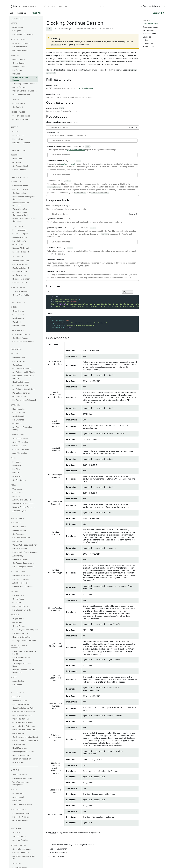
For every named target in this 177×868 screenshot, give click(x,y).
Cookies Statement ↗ (58, 849)
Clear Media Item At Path (23, 708)
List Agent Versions (20, 47)
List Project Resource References (21, 659)
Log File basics (19, 136)
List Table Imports (20, 272)
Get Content (18, 107)
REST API (36, 13)
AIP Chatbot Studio (87, 88)
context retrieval (68, 164)
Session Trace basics (21, 116)
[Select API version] (160, 13)
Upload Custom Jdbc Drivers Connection (24, 220)
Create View (17, 493)
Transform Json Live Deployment (21, 783)
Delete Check (18, 318)
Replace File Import (21, 248)
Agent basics (18, 27)
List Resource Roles (21, 579)
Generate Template (20, 840)
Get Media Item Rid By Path (24, 730)
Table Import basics (21, 261)
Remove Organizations (22, 637)
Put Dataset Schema (21, 393)
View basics (17, 489)
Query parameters (150, 27)
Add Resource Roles (21, 583)
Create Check (18, 315)
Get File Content (19, 480)
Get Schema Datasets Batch (24, 389)
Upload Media (18, 763)
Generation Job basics (22, 849)
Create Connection (20, 189)
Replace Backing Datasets (23, 504)
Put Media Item (19, 744)
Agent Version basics (21, 43)
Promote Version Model (22, 804)
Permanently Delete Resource (25, 552)
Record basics (18, 159)
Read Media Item (20, 748)
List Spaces (17, 685)
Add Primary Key (19, 511)
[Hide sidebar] (40, 19)
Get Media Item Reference (24, 726)
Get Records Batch (20, 166)
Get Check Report (20, 338)
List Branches (18, 420)
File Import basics (20, 230)
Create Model (18, 797)
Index (11, 13)
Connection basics (20, 186)
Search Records (19, 170)
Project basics (18, 619)
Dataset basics (19, 358)
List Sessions (18, 70)
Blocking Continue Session (20, 79)
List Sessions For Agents (23, 34)
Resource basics (19, 527)
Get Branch (17, 424)
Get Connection (19, 193)
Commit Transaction (21, 450)
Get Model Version (20, 821)
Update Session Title (21, 95)
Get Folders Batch (20, 606)
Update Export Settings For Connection (24, 198)
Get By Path (17, 541)
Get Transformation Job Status (25, 741)
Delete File (17, 466)
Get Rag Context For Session (24, 91)
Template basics (19, 837)
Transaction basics (20, 439)
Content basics (19, 103)
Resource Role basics (21, 576)
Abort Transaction (20, 453)
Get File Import (19, 245)
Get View (16, 496)
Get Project (17, 622)
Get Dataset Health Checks (24, 372)
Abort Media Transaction (23, 704)
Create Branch (19, 413)
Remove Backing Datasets (23, 507)
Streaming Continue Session (24, 84)
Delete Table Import (21, 268)
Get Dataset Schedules (22, 369)
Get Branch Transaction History (22, 428)
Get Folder (17, 603)
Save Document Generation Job (24, 858)
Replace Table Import (21, 279)
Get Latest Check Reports (23, 342)
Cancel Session (19, 87)
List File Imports (19, 241)
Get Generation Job (21, 853)
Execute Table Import (21, 283)
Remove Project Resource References (23, 671)
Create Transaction (20, 442)
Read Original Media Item (23, 752)
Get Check (17, 322)
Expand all (133, 128)
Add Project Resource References (22, 665)
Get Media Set (18, 733)
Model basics (18, 794)
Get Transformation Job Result (25, 737)
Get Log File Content (21, 143)
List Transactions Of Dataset (24, 400)
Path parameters (151, 24)
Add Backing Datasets (22, 500)
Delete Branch (18, 416)
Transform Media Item (22, 759)
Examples (147, 37)
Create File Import (20, 234)
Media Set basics (20, 701)
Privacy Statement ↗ (58, 853)
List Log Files (18, 139)
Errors (53, 833)
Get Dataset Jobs (19, 397)
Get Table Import (19, 275)
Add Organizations (20, 633)
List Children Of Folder (22, 610)
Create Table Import (21, 264)
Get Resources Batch (21, 538)
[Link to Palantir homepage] (15, 6)
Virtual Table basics (20, 291)
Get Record (17, 163)
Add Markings (18, 556)
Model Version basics (21, 813)
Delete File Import (20, 237)
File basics (17, 462)
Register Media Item (21, 755)
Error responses (149, 47)
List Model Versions (21, 817)
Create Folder (18, 599)
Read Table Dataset (20, 382)
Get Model (17, 801)
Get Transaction (19, 446)
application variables (76, 150)
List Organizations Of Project (24, 641)
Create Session (19, 63)
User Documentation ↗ (149, 6)
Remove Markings (20, 560)
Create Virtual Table (21, 295)
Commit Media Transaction (24, 712)
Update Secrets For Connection (21, 204)
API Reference (29, 7)
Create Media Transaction (23, 715)
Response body (149, 34)
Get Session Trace (20, 120)
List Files (16, 469)
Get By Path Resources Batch (25, 545)
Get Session (17, 74)
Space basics (18, 681)
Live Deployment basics (22, 779)
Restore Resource (20, 549)
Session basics (19, 59)
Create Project (18, 626)
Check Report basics (21, 335)
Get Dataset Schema (21, 386)
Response (149, 43)
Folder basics (18, 595)
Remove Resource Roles (23, 587)
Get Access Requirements (23, 563)
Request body (148, 30)
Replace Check (19, 326)
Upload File (17, 477)
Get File (16, 473)
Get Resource (18, 534)
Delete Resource (19, 530)
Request (148, 40)
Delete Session (19, 67)
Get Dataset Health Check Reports (23, 377)
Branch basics (18, 409)
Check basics (18, 311)
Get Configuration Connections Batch (20, 214)
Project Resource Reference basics (24, 653)
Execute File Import (21, 252)
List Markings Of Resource (23, 567)
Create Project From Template (25, 630)
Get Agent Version (20, 50)
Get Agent (17, 31)
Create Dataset (19, 361)
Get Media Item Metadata (23, 723)
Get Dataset (17, 365)
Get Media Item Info (21, 719)
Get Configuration (20, 209)
